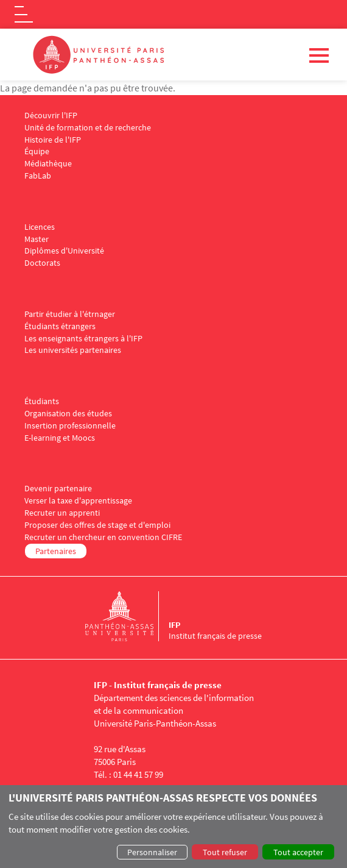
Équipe (37, 151)
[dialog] (173, 827)
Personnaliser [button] (152, 852)
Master (37, 239)
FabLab (38, 176)
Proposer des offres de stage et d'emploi (97, 525)
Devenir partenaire (58, 489)
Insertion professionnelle (70, 426)
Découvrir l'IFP (51, 116)
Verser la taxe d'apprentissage (78, 501)
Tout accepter (298, 852)
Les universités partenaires (73, 350)
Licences (40, 227)
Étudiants (42, 401)
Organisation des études (68, 414)
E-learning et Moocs (60, 438)
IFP (174, 625)
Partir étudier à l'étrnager (70, 314)
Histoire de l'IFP (53, 140)
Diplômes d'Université (64, 251)
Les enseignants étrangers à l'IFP (83, 339)
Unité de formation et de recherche (88, 128)
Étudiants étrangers (60, 326)
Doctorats (42, 263)
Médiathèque (48, 164)
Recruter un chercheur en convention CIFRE (103, 537)
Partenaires (56, 551)
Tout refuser (225, 852)
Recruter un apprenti (62, 513)
